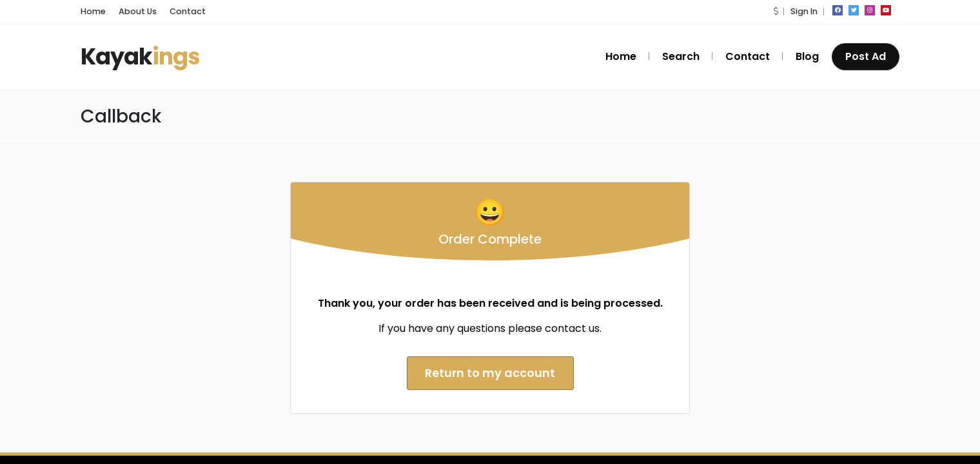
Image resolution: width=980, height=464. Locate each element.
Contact (188, 11)
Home (93, 11)
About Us (138, 11)
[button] (776, 11)
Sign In (804, 11)
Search (681, 56)
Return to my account (490, 373)
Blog (807, 56)
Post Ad (866, 56)
